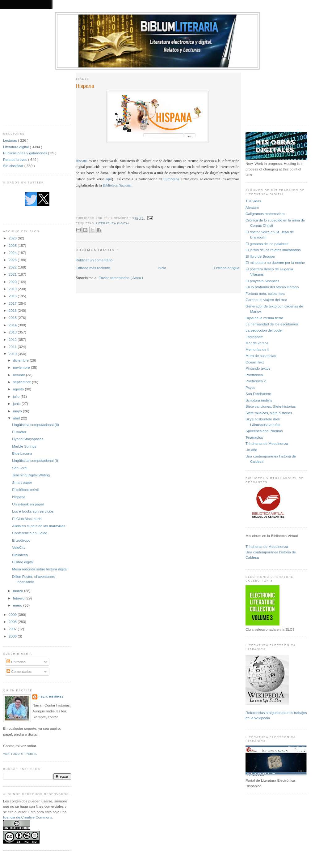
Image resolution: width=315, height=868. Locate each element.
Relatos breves (16, 159)
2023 (13, 260)
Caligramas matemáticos (265, 214)
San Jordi (20, 468)
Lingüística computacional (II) (36, 425)
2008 (13, 622)
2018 (13, 296)
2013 (13, 332)
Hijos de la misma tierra (264, 318)
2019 (13, 289)
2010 (13, 354)
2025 (13, 245)
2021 (13, 274)
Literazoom (254, 337)
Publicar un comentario (94, 260)
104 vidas (253, 201)
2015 (13, 318)
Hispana (19, 497)
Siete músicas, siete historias (269, 413)
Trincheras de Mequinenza (267, 443)
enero (18, 605)
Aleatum (252, 207)
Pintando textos (258, 368)
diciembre (21, 360)
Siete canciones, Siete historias (271, 406)
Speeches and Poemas (264, 431)
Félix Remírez (51, 697)
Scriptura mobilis (259, 400)
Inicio (162, 268)
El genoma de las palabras (267, 244)
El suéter (19, 432)
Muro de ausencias (261, 356)
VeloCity (19, 547)
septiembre (22, 382)
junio (17, 404)
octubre (19, 375)
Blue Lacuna (22, 453)
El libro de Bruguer (260, 256)
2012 (13, 339)
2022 (13, 267)
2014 (13, 325)
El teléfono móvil (25, 490)
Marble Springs (24, 446)
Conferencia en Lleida (30, 533)
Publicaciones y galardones (26, 153)
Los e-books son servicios (33, 511)
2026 (13, 238)
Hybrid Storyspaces (28, 439)
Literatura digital (16, 147)
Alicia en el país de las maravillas (39, 526)
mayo (18, 411)
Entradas (16, 662)
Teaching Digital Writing (31, 475)
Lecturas (10, 140)
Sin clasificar (14, 166)
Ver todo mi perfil (20, 754)
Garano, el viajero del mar (266, 300)
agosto (19, 389)
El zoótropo (21, 540)
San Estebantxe (258, 394)
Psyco (250, 387)
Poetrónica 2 (256, 381)
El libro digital (23, 562)
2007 (13, 629)
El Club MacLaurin (27, 519)
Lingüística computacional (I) (35, 460)
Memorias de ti (257, 349)
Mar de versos (257, 343)
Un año (251, 450)
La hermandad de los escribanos (272, 324)
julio (17, 396)
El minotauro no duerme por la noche (275, 262)
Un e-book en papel (28, 504)
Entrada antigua (227, 268)
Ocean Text (255, 362)
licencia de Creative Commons (28, 817)
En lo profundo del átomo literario (272, 287)
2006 (13, 636)
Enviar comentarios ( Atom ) (121, 278)
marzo (19, 591)
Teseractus (254, 437)
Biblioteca (20, 555)
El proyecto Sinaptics (262, 281)
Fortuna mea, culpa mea (265, 293)
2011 (13, 347)
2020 (13, 282)
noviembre (22, 367)
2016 (13, 310)
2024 (13, 253)
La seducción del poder (264, 330)
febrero (19, 598)
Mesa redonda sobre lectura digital (40, 569)
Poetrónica (254, 375)
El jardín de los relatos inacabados (273, 250)
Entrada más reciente (93, 268)
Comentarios (19, 671)
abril (17, 418)
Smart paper (22, 482)
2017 (13, 303)
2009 (13, 614)
